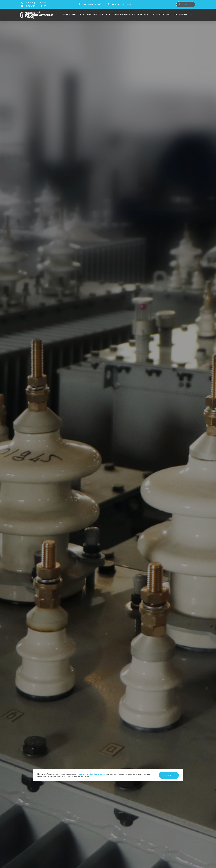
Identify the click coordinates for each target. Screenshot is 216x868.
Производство (161, 14)
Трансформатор (73, 14)
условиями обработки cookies (92, 774)
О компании (183, 14)
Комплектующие (98, 14)
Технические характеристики (130, 14)
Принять (169, 775)
